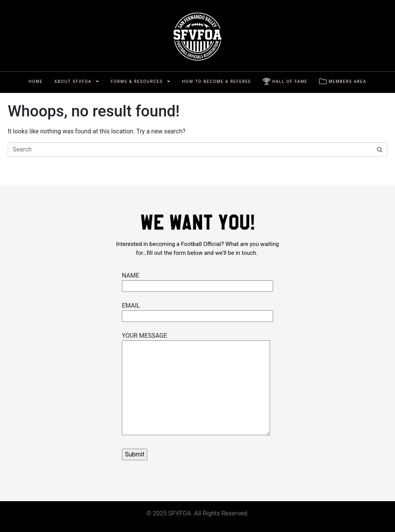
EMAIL (197, 311)
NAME (197, 281)
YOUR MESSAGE (196, 384)
